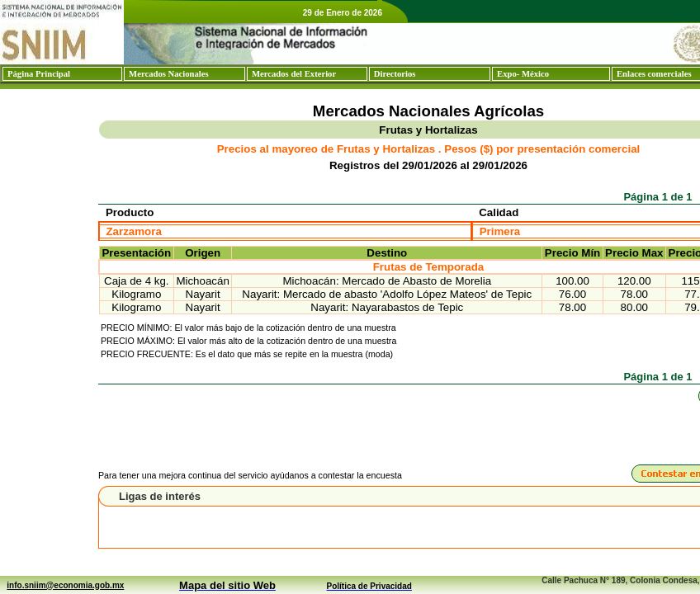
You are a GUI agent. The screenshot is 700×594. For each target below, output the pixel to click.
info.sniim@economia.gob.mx (65, 585)
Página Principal (39, 74)
